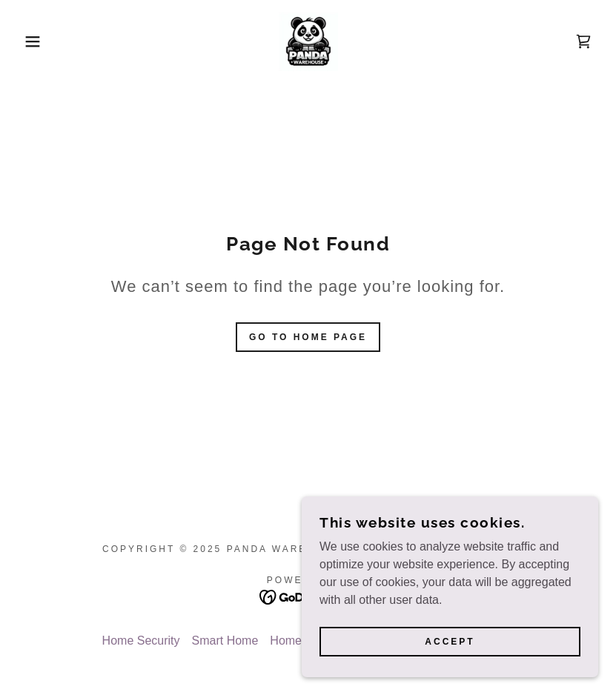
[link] (308, 41)
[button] (31, 41)
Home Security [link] (141, 641)
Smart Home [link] (225, 641)
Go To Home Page (308, 337)
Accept (450, 642)
